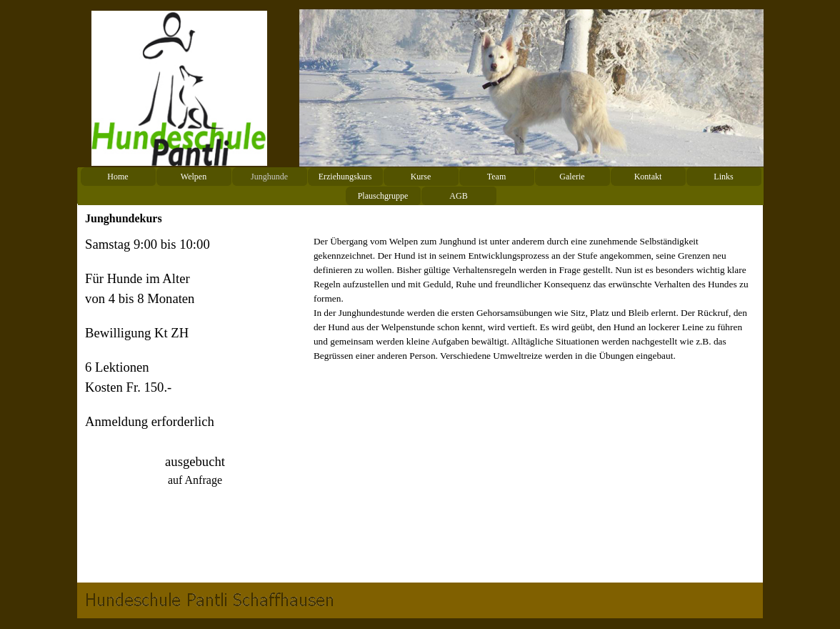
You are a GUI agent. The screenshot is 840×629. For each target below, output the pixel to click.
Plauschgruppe (383, 196)
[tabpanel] (195, 405)
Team (496, 177)
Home (117, 177)
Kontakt (648, 177)
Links (723, 177)
